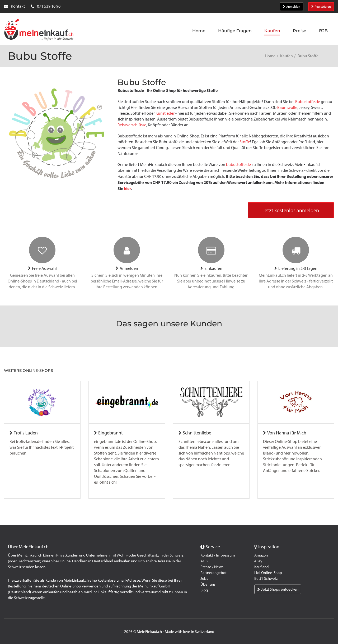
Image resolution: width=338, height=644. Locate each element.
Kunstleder (165, 113)
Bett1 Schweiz (266, 578)
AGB (204, 561)
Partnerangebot (213, 573)
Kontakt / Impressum (218, 555)
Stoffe (245, 142)
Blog (204, 590)
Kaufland (261, 567)
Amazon (261, 555)
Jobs (204, 578)
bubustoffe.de (238, 165)
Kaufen (287, 56)
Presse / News (212, 567)
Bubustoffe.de (308, 102)
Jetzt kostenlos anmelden (291, 210)
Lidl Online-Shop (268, 573)
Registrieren (321, 7)
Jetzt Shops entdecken (278, 589)
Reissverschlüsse (132, 125)
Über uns (208, 584)
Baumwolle (287, 107)
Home (270, 56)
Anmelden (292, 7)
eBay (258, 561)
